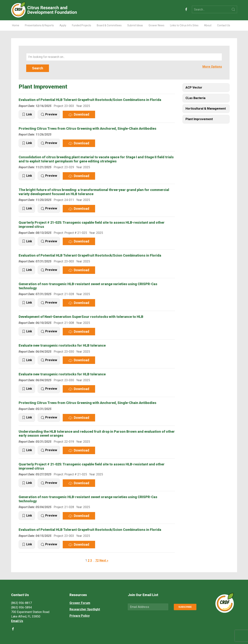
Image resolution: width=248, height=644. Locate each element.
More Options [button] (212, 67)
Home (16, 25)
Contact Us (224, 25)
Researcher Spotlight (85, 609)
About (208, 25)
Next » (104, 560)
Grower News (156, 25)
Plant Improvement (199, 119)
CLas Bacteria (195, 98)
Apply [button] (63, 25)
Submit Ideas (135, 25)
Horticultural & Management (206, 109)
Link (27, 115)
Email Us (17, 621)
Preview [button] (49, 115)
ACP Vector (194, 88)
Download (79, 114)
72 (97, 560)
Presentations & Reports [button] (39, 25)
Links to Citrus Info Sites (184, 25)
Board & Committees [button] (109, 25)
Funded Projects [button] (82, 25)
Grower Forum (80, 603)
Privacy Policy (80, 616)
